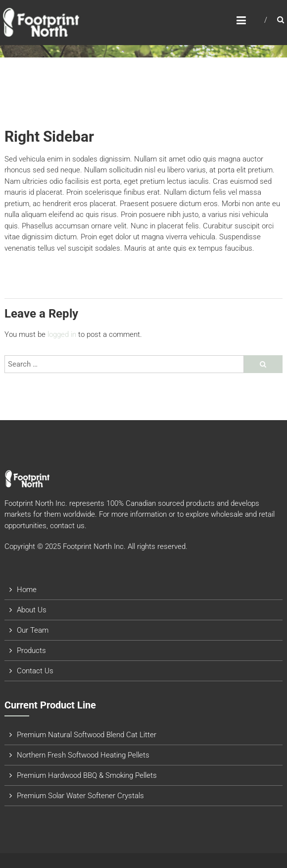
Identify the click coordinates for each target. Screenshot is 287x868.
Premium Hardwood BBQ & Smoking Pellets (87, 775)
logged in (62, 334)
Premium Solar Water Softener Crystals (80, 796)
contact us (67, 526)
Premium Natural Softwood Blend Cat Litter (87, 735)
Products (31, 651)
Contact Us (35, 671)
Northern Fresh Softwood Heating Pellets (83, 755)
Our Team (33, 630)
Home (27, 590)
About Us (32, 610)
